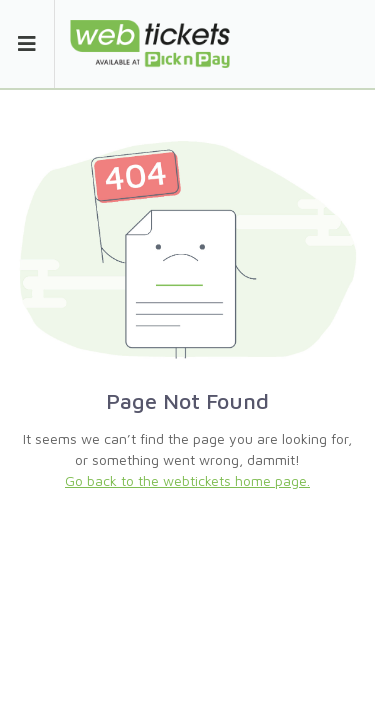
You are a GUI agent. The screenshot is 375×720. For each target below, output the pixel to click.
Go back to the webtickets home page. (187, 480)
